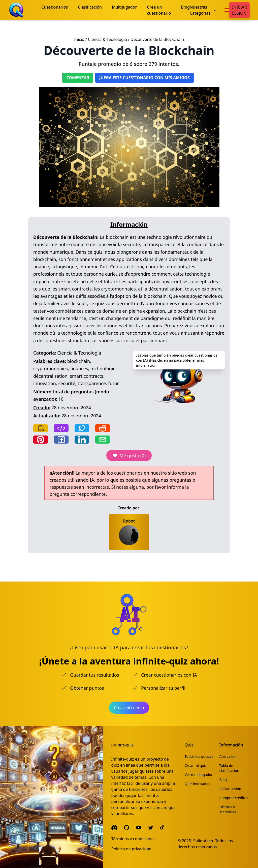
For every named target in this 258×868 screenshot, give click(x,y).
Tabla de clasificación (229, 768)
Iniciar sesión (239, 10)
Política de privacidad (132, 849)
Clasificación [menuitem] (90, 7)
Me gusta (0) (129, 455)
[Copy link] (41, 428)
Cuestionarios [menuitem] (55, 7)
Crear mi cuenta (129, 708)
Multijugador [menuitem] (124, 7)
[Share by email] (103, 440)
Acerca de (227, 756)
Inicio (79, 39)
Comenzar (78, 78)
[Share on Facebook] (61, 440)
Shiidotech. (204, 841)
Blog (223, 780)
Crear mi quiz (196, 765)
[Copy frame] (61, 428)
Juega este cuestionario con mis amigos (144, 78)
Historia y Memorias (228, 809)
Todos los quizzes (199, 756)
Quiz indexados (197, 784)
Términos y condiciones (134, 839)
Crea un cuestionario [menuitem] (159, 10)
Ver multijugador (199, 775)
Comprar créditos (234, 798)
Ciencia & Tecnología (107, 39)
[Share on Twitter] (82, 428)
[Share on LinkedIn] (82, 440)
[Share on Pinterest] (41, 440)
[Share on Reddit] (103, 428)
